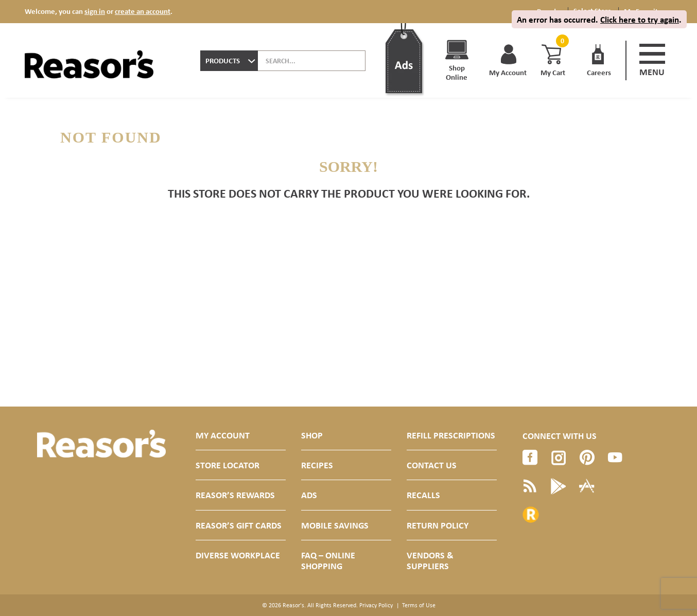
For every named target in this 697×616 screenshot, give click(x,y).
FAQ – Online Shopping (328, 560)
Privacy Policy (376, 605)
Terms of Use (419, 605)
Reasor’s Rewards (235, 495)
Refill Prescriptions (451, 435)
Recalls (423, 495)
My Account (223, 435)
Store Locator (228, 465)
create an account (143, 11)
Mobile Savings (335, 525)
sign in (95, 11)
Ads (309, 495)
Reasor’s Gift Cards (239, 525)
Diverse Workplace (238, 555)
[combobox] (229, 61)
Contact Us (432, 465)
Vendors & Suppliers (430, 560)
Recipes (317, 465)
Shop (312, 435)
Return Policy (438, 525)
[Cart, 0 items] (561, 41)
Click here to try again (640, 19)
